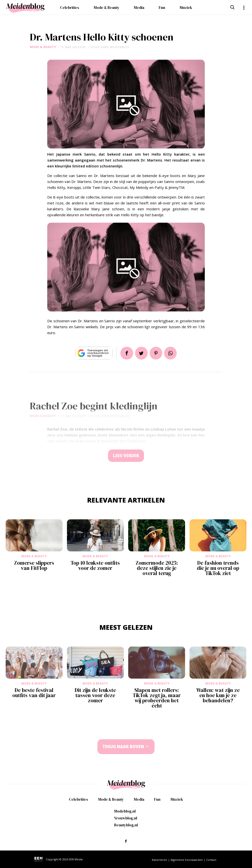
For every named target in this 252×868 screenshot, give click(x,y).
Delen (126, 353)
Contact (211, 860)
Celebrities (70, 8)
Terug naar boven (123, 747)
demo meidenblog (115, 47)
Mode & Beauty (107, 8)
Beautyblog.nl (126, 825)
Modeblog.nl (125, 811)
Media (139, 8)
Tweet (141, 353)
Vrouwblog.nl (126, 818)
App (171, 353)
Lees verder (126, 456)
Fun (162, 8)
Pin (156, 353)
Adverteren (159, 860)
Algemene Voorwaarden (187, 860)
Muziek (186, 8)
